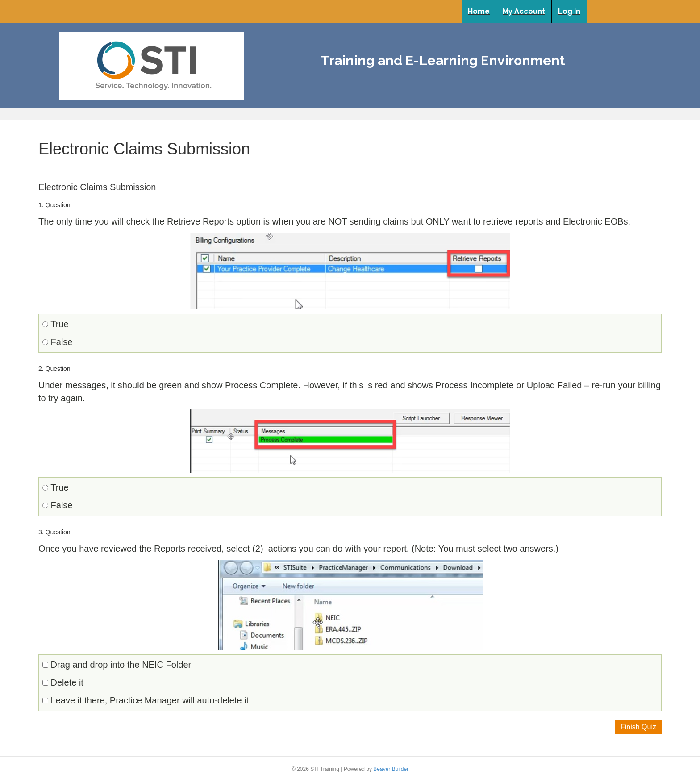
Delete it (63, 682)
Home (479, 11)
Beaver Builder (391, 769)
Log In (569, 11)
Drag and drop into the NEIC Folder (117, 665)
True (56, 324)
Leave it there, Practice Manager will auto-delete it (146, 700)
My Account (524, 11)
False (57, 342)
